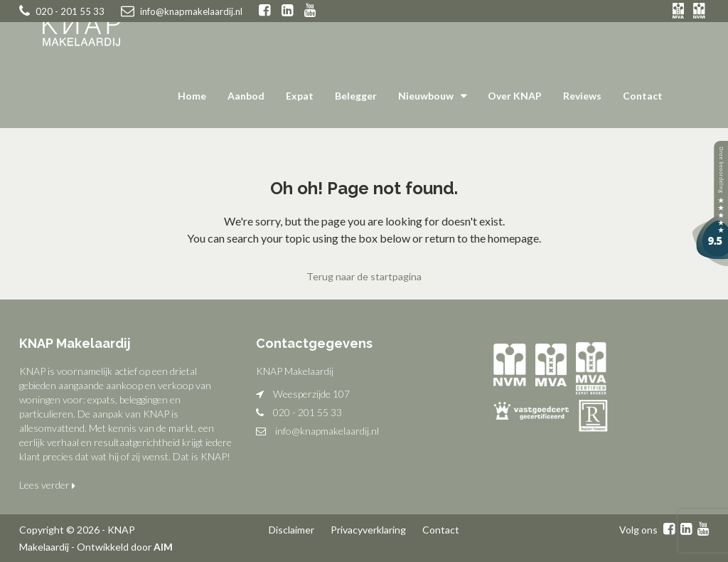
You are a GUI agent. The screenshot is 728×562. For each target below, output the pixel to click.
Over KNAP (515, 96)
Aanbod (246, 96)
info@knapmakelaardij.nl (327, 430)
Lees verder (47, 484)
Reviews (582, 96)
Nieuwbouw (426, 96)
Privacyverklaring (368, 529)
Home (192, 96)
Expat (300, 96)
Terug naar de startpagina (364, 276)
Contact (643, 96)
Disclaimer (291, 529)
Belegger (356, 96)
